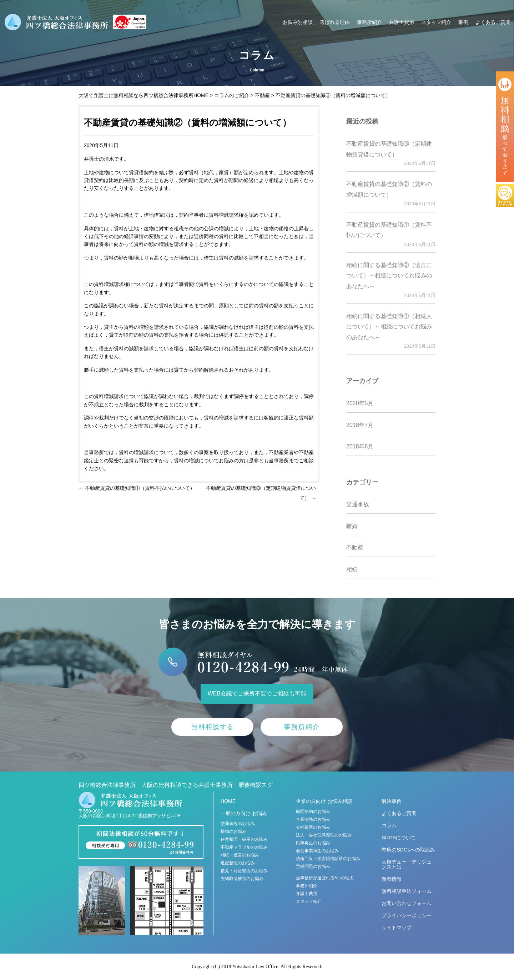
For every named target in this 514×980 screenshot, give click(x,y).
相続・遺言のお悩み (240, 855)
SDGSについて (399, 838)
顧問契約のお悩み (313, 811)
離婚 (352, 526)
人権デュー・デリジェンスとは (407, 864)
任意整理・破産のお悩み (244, 839)
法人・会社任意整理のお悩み (324, 835)
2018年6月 (360, 446)
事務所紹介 (369, 22)
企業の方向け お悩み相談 (324, 801)
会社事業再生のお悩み (317, 851)
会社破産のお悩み (313, 827)
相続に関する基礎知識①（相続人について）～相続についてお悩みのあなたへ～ (389, 327)
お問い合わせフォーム (407, 903)
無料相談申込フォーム (407, 891)
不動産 (355, 547)
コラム (389, 825)
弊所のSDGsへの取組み (408, 850)
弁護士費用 (402, 22)
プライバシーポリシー (407, 915)
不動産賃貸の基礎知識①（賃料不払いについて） (137, 488)
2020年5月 (360, 403)
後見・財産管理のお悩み (244, 871)
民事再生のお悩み (313, 843)
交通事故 (358, 504)
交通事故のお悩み (238, 824)
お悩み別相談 (298, 22)
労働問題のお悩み (313, 866)
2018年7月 (360, 425)
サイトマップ (397, 928)
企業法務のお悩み (313, 819)
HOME (228, 801)
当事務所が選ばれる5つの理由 (325, 878)
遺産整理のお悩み (238, 863)
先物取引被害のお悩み (242, 879)
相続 (352, 569)
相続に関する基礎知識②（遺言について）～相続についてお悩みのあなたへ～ (389, 276)
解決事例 (392, 801)
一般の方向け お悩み (244, 813)
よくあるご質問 (493, 22)
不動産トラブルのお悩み (244, 847)
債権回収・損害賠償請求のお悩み (328, 859)
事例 (463, 22)
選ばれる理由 (335, 22)
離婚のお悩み (233, 831)
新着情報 (392, 879)
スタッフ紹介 (436, 22)
